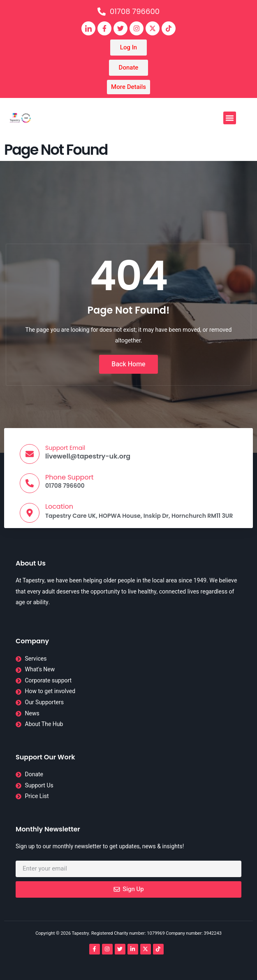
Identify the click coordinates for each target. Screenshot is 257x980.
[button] (230, 118)
